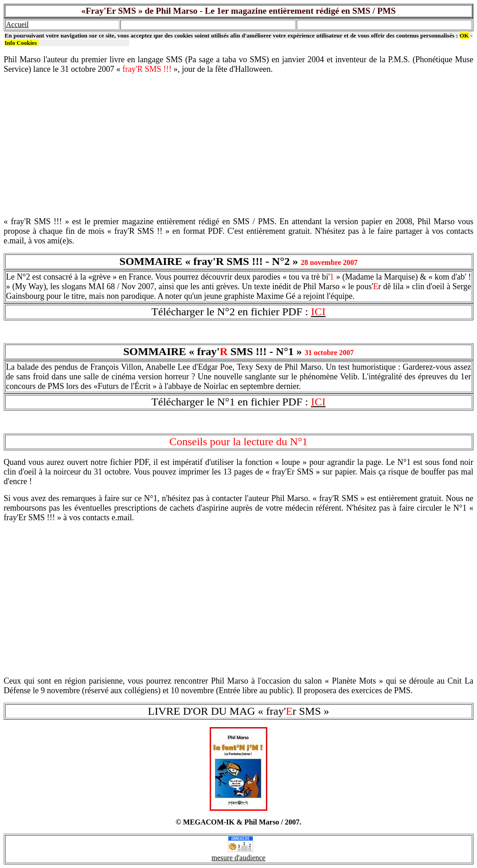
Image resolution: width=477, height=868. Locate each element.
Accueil (17, 24)
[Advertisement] (238, 146)
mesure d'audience (238, 858)
